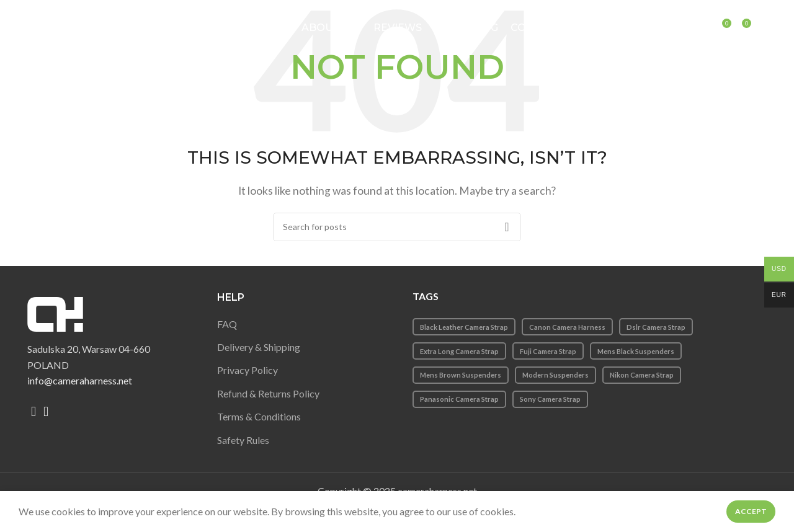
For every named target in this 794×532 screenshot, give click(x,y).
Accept (751, 511)
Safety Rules (243, 440)
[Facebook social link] (33, 412)
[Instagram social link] (46, 412)
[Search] (708, 28)
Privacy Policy (248, 370)
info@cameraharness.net (80, 380)
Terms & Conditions (259, 416)
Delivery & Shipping (259, 347)
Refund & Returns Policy (268, 393)
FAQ (227, 324)
